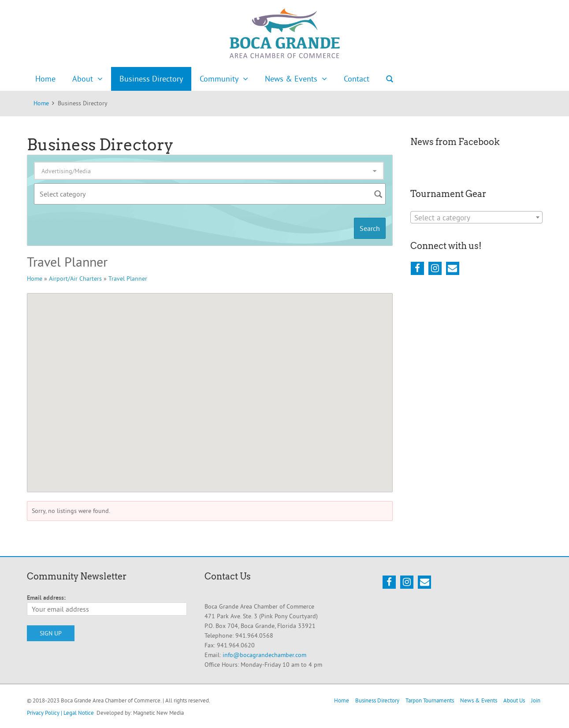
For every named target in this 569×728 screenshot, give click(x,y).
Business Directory (151, 79)
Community (219, 79)
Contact (357, 79)
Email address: (46, 598)
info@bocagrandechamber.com (264, 655)
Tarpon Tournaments (430, 700)
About (83, 79)
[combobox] (476, 217)
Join (536, 700)
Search (390, 79)
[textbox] (476, 218)
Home (45, 79)
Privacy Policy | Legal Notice (60, 713)
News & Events (291, 79)
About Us (514, 700)
